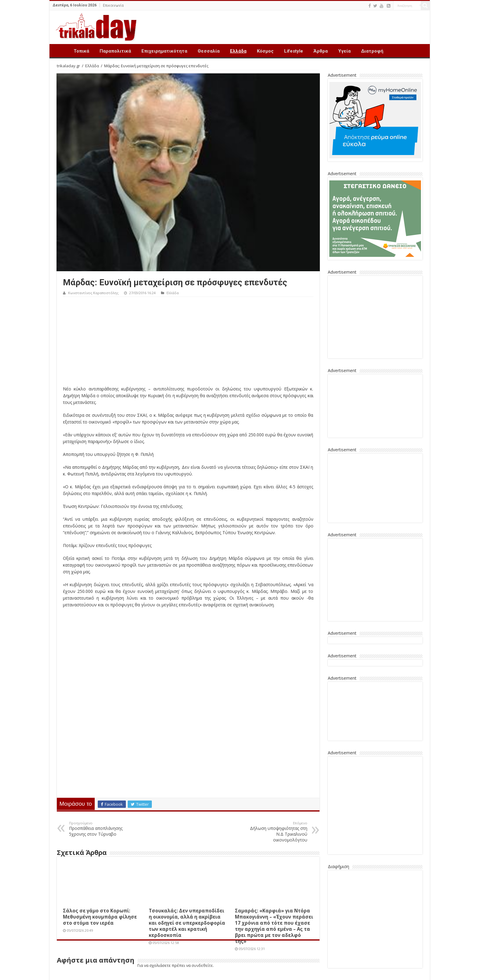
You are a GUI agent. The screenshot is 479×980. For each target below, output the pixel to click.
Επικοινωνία (113, 6)
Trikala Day (60, 50)
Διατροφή (372, 51)
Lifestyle (294, 51)
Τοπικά (81, 51)
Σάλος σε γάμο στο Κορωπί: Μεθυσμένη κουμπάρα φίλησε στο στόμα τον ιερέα (100, 917)
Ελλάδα (238, 51)
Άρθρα (321, 51)
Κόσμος (265, 51)
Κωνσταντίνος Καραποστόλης (93, 293)
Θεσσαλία (209, 51)
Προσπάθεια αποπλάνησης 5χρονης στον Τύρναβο (100, 829)
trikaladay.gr (68, 66)
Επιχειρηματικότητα (164, 51)
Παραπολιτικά (115, 51)
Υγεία (344, 51)
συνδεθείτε (202, 965)
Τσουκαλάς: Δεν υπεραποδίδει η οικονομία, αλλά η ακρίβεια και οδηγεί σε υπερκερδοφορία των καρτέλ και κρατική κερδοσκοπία (187, 923)
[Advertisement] (188, 343)
